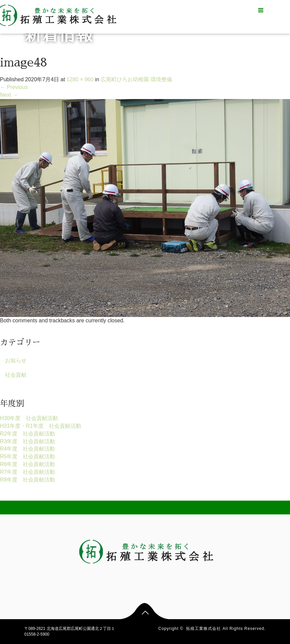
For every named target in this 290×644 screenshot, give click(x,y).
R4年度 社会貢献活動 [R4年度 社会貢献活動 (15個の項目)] (27, 449)
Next (9, 95)
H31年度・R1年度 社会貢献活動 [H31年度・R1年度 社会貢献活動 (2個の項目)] (41, 426)
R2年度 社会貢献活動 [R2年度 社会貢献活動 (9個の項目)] (27, 434)
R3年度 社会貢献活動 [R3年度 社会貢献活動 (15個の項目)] (27, 441)
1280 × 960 (80, 79)
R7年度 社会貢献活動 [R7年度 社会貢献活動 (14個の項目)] (27, 472)
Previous (14, 87)
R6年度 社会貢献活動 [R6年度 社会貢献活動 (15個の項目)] (27, 464)
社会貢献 (16, 375)
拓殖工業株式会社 (204, 629)
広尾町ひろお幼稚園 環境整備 (136, 79)
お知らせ (16, 360)
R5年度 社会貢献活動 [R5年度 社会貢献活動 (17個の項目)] (27, 456)
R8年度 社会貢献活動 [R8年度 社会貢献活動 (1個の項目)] (27, 480)
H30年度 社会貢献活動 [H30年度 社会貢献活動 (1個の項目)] (29, 418)
